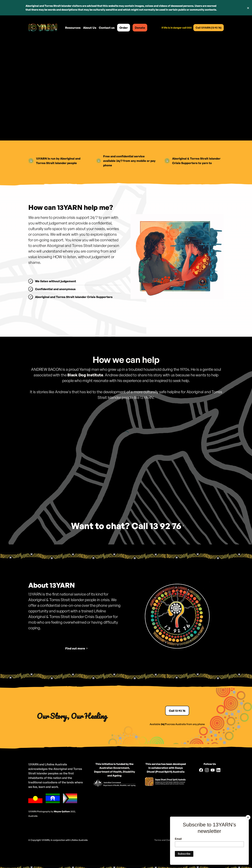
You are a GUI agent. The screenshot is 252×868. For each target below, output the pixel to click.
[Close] (248, 817)
